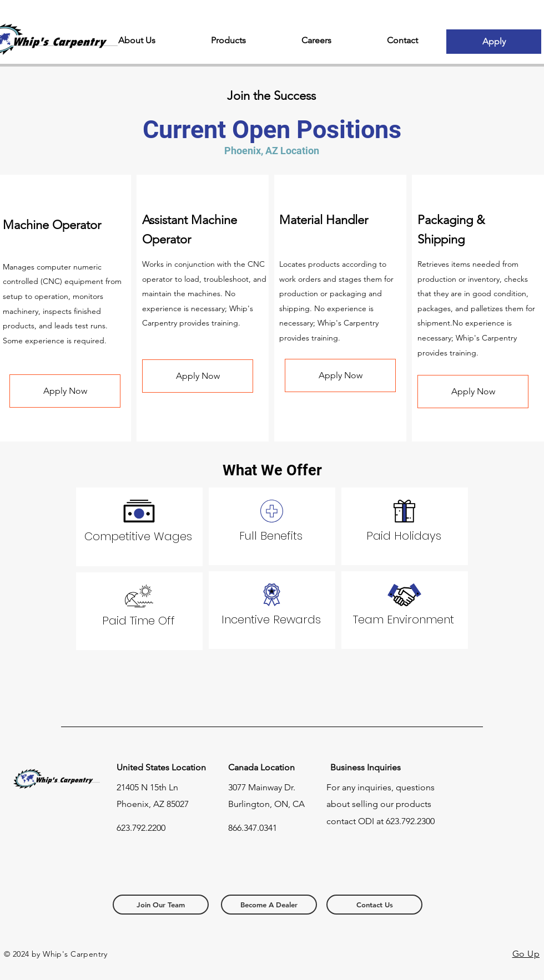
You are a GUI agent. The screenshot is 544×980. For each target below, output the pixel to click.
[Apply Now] (65, 391)
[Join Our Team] (161, 905)
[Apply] (494, 42)
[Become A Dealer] (269, 905)
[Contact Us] (374, 905)
